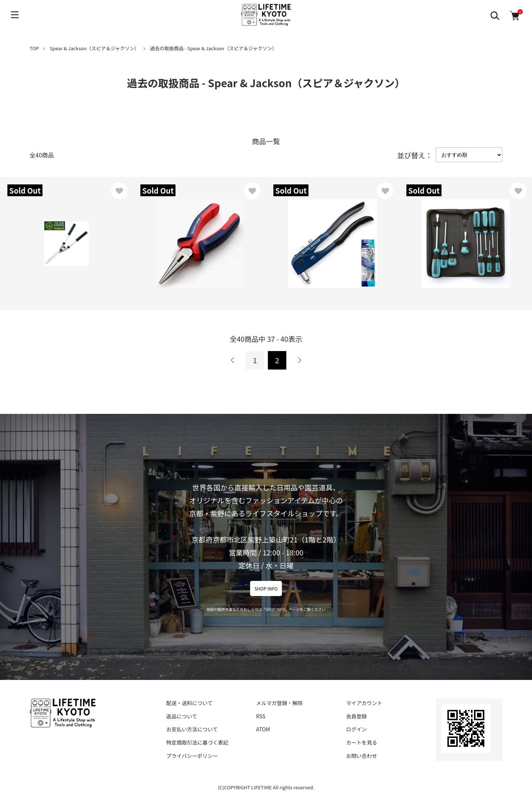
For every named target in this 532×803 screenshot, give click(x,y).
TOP (34, 48)
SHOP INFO (266, 588)
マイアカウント (364, 703)
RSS (261, 716)
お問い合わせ (362, 756)
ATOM (263, 729)
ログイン (357, 729)
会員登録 (357, 716)
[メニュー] (15, 15)
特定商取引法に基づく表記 (197, 742)
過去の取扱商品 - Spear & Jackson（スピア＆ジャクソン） (213, 48)
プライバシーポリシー (192, 756)
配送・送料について (190, 703)
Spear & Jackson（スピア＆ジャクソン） (95, 48)
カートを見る (362, 742)
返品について (182, 716)
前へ (233, 360)
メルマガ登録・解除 (279, 703)
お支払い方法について (192, 729)
